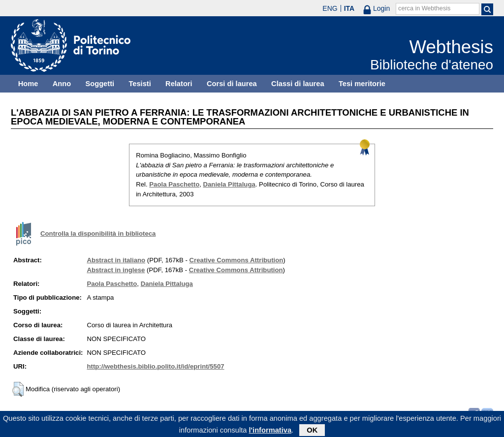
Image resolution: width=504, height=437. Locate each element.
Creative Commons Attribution (236, 260)
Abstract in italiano (116, 260)
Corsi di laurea (232, 84)
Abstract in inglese (116, 270)
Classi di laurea (298, 84)
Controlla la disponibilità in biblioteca (98, 234)
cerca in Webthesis (424, 8)
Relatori (179, 84)
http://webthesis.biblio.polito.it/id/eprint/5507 (155, 366)
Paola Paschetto (174, 184)
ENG (330, 8)
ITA (349, 8)
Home (28, 84)
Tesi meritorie (362, 84)
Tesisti (140, 84)
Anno (62, 84)
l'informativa (270, 432)
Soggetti (100, 84)
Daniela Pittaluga (229, 184)
